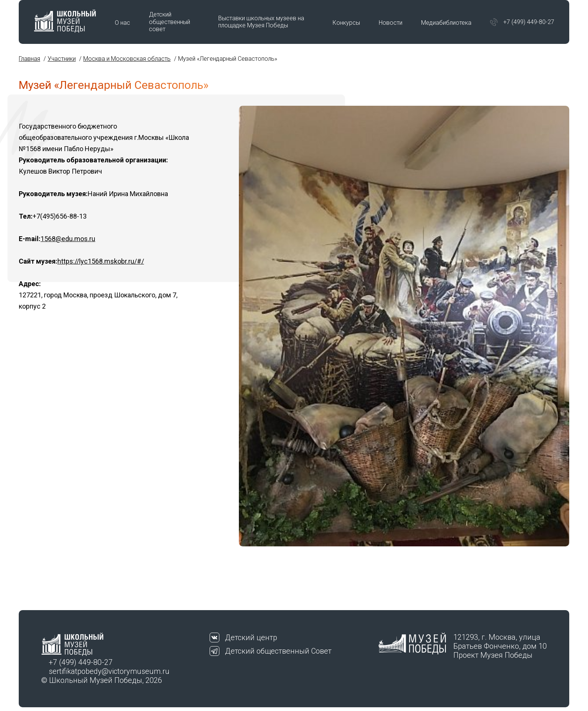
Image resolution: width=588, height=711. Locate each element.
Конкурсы (346, 23)
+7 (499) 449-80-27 (529, 22)
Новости (391, 23)
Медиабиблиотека (446, 23)
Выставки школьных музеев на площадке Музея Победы (261, 22)
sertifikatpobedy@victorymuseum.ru (109, 671)
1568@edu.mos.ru (68, 239)
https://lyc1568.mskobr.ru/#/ (101, 261)
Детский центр (251, 637)
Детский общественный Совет (278, 651)
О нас (122, 23)
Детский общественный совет (169, 22)
